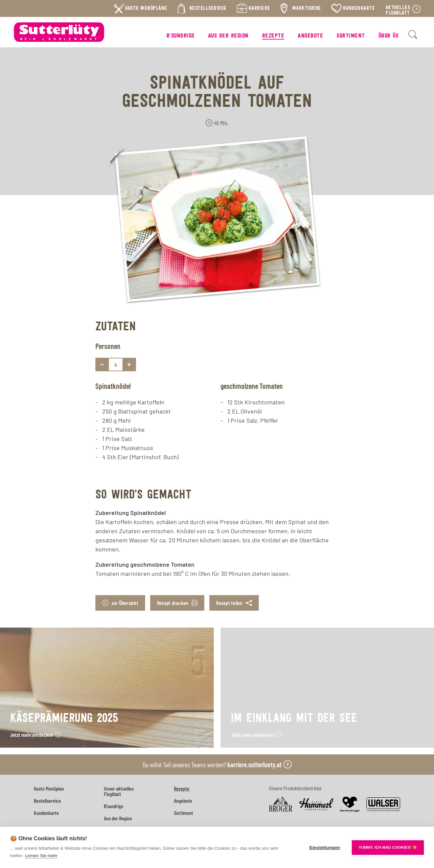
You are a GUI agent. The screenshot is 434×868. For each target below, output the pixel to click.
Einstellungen (325, 848)
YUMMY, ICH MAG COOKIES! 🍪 (388, 847)
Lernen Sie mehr (41, 856)
